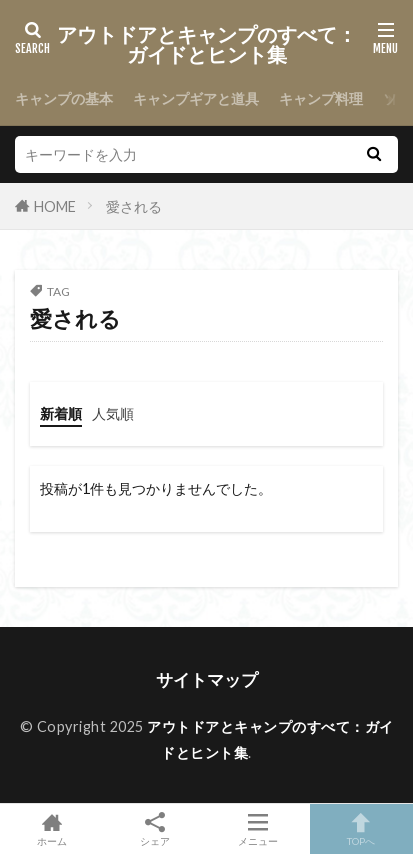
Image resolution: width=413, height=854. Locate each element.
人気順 (113, 413)
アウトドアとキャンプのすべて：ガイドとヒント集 (207, 45)
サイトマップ (207, 679)
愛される (134, 206)
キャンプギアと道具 (196, 98)
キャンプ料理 (321, 98)
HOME (55, 206)
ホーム (51, 829)
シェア (154, 829)
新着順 (61, 413)
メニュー (258, 829)
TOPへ (361, 829)
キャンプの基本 (64, 98)
